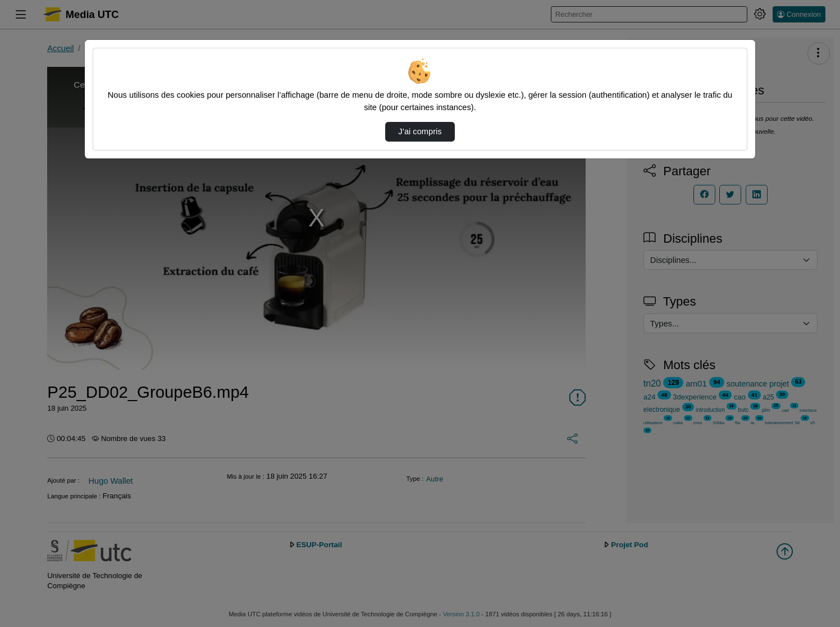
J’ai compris (420, 131)
